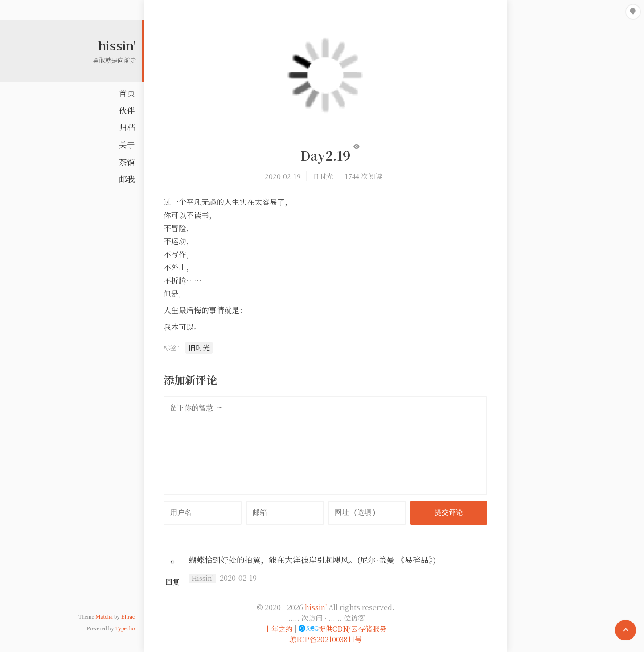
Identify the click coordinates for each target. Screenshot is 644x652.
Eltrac (128, 617)
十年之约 (279, 629)
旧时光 (323, 176)
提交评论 (449, 513)
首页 (127, 93)
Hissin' (202, 578)
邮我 (127, 179)
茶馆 (127, 162)
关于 (127, 145)
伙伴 (127, 110)
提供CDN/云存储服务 (343, 629)
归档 (127, 127)
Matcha (104, 617)
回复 (172, 582)
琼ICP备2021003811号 (326, 639)
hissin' (117, 45)
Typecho (125, 628)
